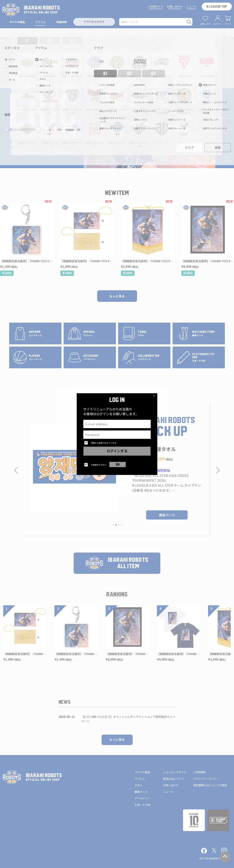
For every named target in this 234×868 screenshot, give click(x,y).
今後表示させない (99, 465)
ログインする (117, 451)
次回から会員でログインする (104, 443)
